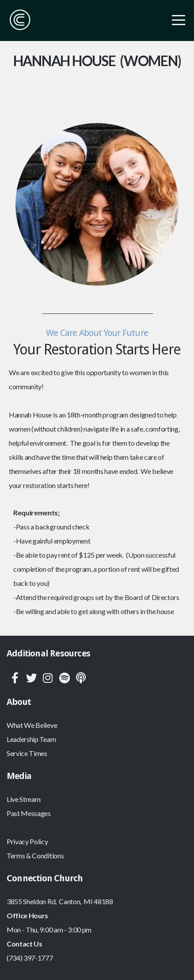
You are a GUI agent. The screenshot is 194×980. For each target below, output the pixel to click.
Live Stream (23, 799)
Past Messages (29, 813)
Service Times (27, 753)
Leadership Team (31, 739)
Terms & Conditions (35, 855)
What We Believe (32, 725)
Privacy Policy (27, 841)
